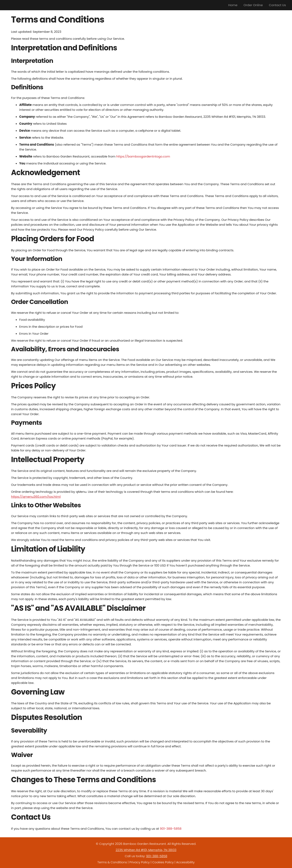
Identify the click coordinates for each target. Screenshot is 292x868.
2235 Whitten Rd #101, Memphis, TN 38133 (146, 850)
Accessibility (185, 862)
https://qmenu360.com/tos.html (36, 497)
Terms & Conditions (112, 862)
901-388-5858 (171, 829)
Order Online (253, 5)
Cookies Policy (163, 862)
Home (233, 5)
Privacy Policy (140, 862)
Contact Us (277, 5)
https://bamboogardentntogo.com (143, 156)
